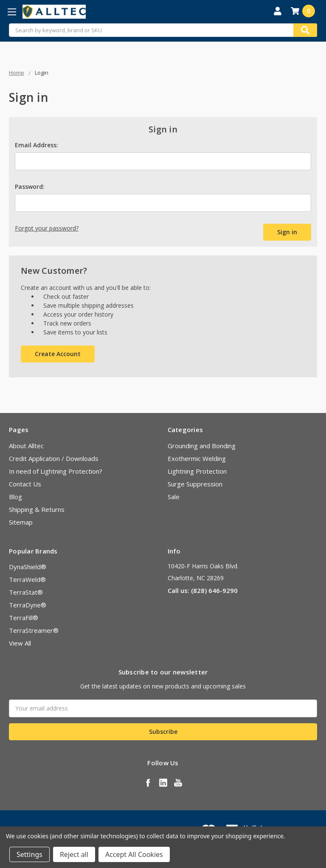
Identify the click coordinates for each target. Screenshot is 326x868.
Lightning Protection (197, 471)
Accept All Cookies (134, 854)
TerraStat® (26, 592)
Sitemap (21, 522)
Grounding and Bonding (202, 446)
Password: (30, 187)
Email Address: (37, 145)
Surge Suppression (195, 484)
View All (20, 643)
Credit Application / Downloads (54, 458)
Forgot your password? (47, 228)
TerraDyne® (28, 605)
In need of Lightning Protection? (56, 471)
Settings (30, 854)
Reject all (74, 854)
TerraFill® (24, 618)
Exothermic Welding (197, 458)
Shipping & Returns (37, 509)
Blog (15, 497)
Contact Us (25, 484)
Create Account (58, 354)
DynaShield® (28, 567)
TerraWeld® (27, 579)
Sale (174, 497)
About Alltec (26, 446)
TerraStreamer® (34, 630)
